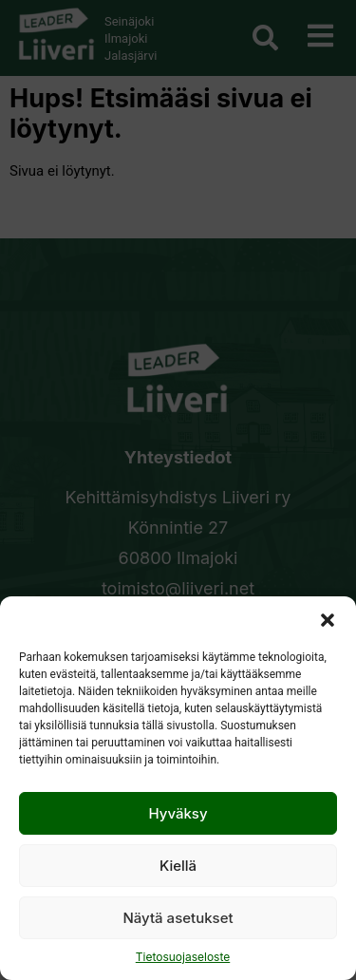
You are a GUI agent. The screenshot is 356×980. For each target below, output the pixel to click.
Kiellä (178, 866)
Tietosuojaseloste (183, 957)
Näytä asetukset (178, 918)
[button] (328, 620)
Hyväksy (178, 813)
